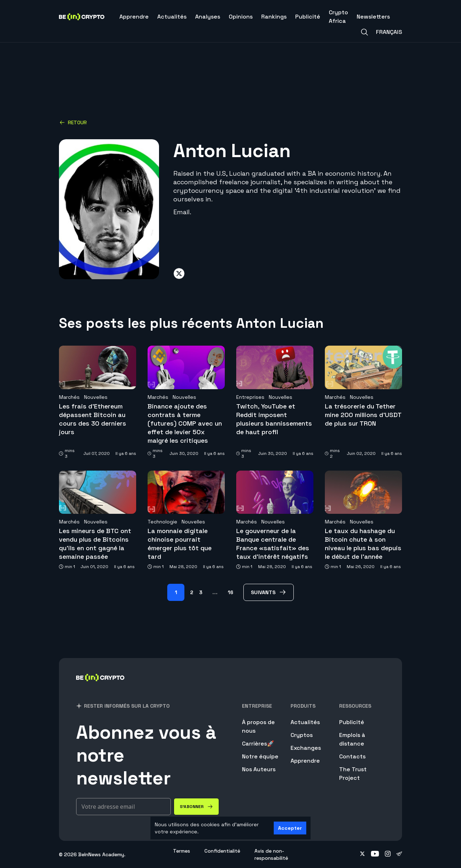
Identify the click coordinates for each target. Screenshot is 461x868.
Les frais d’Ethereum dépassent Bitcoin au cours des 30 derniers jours (93, 419)
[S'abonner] (196, 807)
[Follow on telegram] (399, 854)
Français (389, 32)
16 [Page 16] (230, 592)
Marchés (69, 397)
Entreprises (250, 397)
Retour (73, 122)
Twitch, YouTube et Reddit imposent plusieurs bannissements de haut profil (274, 419)
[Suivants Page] (269, 592)
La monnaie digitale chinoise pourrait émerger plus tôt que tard (180, 544)
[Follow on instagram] (388, 854)
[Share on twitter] (179, 274)
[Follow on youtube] (375, 854)
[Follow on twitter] (362, 854)
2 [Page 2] (192, 592)
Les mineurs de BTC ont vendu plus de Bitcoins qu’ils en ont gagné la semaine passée (95, 544)
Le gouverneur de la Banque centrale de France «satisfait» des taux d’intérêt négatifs (273, 544)
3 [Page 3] (201, 592)
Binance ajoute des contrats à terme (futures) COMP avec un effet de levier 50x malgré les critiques (185, 423)
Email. (182, 212)
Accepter (290, 828)
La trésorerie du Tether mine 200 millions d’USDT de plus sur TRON (363, 415)
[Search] (365, 32)
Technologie (162, 522)
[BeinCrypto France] (100, 687)
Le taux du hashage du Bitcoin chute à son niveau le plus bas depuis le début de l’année (363, 544)
